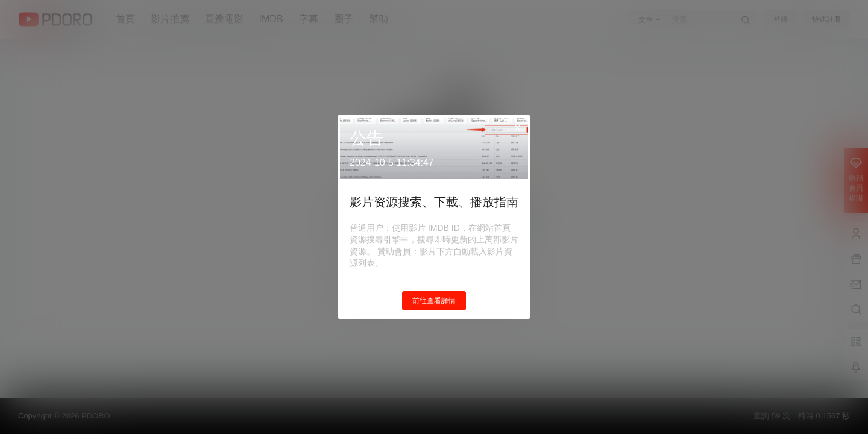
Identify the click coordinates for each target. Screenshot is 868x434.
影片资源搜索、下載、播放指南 (434, 202)
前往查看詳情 (434, 301)
